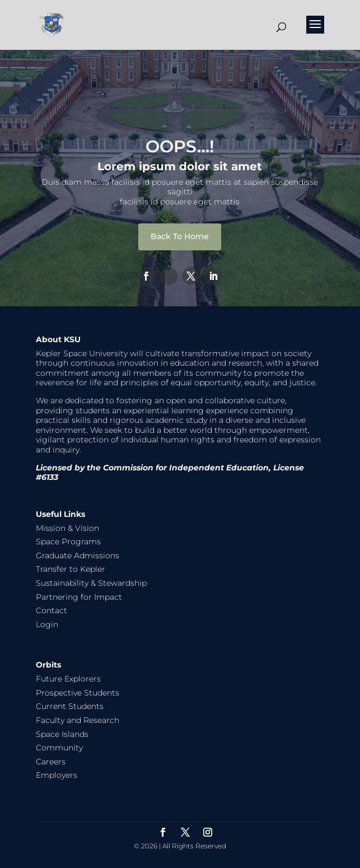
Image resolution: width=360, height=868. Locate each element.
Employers (57, 775)
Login (47, 624)
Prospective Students (78, 693)
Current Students (70, 706)
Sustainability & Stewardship (91, 583)
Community (59, 748)
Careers (51, 762)
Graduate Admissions (78, 556)
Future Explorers (68, 679)
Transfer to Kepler (71, 569)
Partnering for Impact (79, 597)
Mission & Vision (67, 528)
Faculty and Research (78, 720)
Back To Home (180, 236)
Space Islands (62, 734)
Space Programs (68, 542)
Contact (52, 610)
